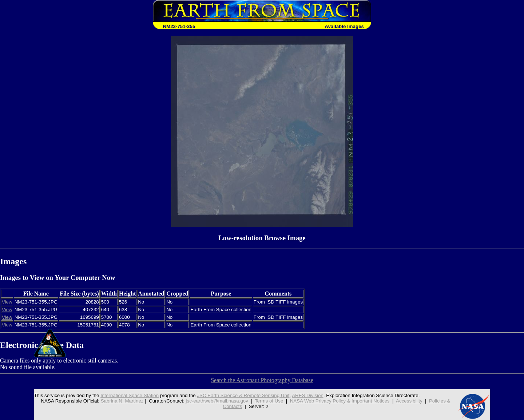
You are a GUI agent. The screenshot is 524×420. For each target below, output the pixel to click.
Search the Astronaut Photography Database (262, 380)
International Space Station (130, 395)
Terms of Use (269, 401)
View (7, 302)
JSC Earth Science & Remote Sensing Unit (243, 395)
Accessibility (409, 401)
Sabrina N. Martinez (122, 401)
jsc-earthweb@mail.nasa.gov (217, 401)
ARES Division (308, 395)
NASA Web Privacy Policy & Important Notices (340, 401)
